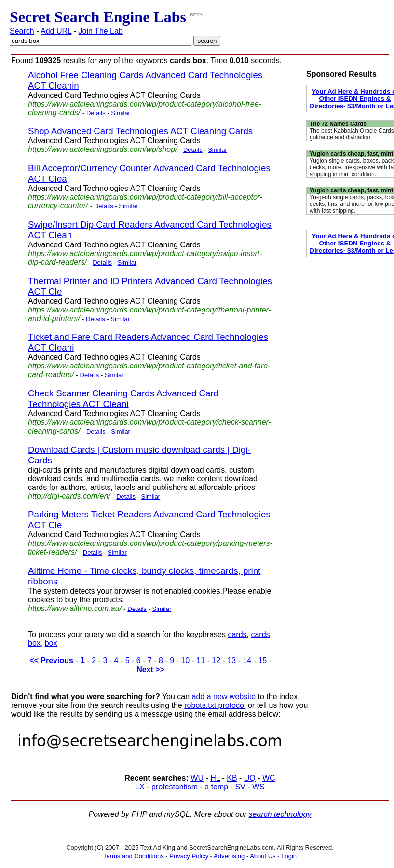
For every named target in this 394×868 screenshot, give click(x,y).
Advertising (229, 856)
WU (197, 778)
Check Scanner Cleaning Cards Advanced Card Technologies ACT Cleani (123, 399)
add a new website (224, 697)
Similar (121, 113)
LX (140, 787)
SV (240, 787)
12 (216, 660)
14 (247, 660)
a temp (216, 787)
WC (269, 778)
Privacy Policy (189, 856)
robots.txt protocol (215, 705)
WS (258, 787)
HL (215, 778)
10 (185, 660)
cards (237, 634)
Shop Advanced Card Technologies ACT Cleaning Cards (140, 131)
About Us (263, 856)
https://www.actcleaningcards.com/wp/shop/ (102, 149)
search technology (280, 814)
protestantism (175, 787)
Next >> (150, 670)
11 (201, 660)
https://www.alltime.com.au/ (75, 608)
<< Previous (51, 660)
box (51, 643)
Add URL (56, 31)
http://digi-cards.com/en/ (69, 496)
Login (289, 856)
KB (232, 778)
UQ (250, 778)
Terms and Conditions (134, 856)
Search (22, 31)
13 (231, 660)
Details (96, 113)
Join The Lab (101, 31)
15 (262, 660)
